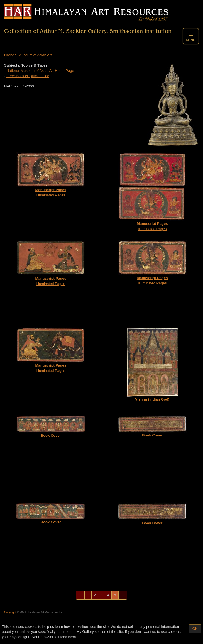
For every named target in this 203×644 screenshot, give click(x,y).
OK (195, 629)
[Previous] (80, 595)
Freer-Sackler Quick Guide (28, 76)
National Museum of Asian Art (28, 55)
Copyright (10, 612)
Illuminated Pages (51, 175)
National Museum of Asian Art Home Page (40, 71)
